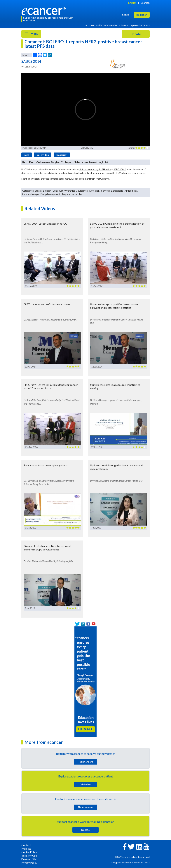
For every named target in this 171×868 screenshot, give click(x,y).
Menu (31, 34)
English (132, 3)
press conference (52, 179)
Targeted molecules (72, 194)
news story (35, 179)
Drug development (50, 194)
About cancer (86, 807)
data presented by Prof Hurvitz (95, 169)
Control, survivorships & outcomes (70, 191)
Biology (47, 191)
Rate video (43, 155)
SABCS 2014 (120, 169)
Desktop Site (29, 859)
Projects (26, 849)
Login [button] (125, 14)
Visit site (86, 784)
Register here (85, 762)
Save (27, 155)
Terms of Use (29, 856)
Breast (38, 191)
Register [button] (142, 15)
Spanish (145, 3)
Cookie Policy (29, 852)
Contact (26, 845)
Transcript (62, 155)
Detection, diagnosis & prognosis (106, 191)
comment (85, 179)
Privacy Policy (29, 863)
